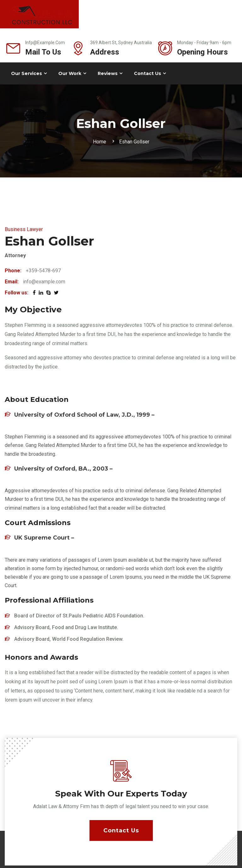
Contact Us (147, 73)
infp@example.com (45, 43)
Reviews (108, 73)
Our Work (70, 73)
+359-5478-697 (43, 271)
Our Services (26, 73)
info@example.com (44, 282)
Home (101, 142)
